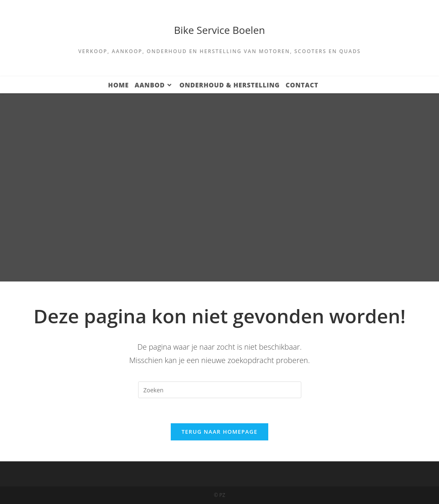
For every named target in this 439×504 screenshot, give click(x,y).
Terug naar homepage (220, 432)
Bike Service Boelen (219, 30)
